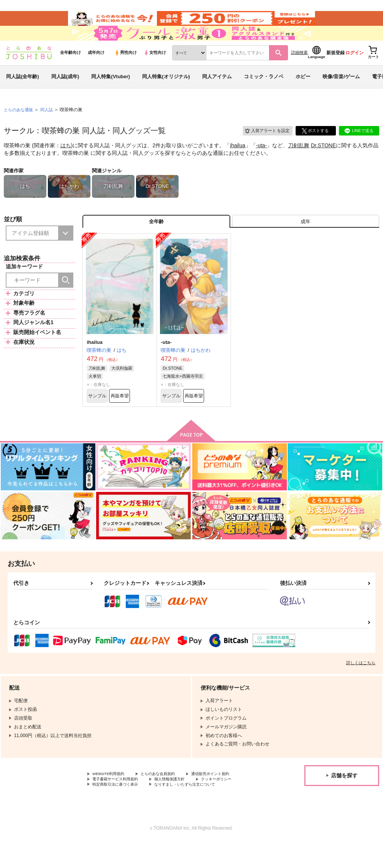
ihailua (237, 162)
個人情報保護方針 (182, 804)
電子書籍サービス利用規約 (120, 804)
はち (66, 162)
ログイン (355, 69)
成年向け (96, 69)
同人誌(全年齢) (23, 92)
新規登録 (336, 69)
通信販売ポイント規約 (228, 797)
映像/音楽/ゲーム (341, 92)
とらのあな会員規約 (168, 797)
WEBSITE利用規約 (112, 797)
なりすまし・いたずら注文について (200, 810)
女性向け (155, 69)
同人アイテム (217, 92)
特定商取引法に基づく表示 (120, 810)
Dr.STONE (323, 162)
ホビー (303, 92)
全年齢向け (70, 69)
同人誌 (50, 126)
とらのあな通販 (20, 126)
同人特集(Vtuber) (111, 92)
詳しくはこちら (361, 686)
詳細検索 (299, 69)
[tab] (306, 240)
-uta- (262, 162)
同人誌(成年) (65, 92)
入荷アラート (264, 146)
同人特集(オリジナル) (166, 92)
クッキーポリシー (234, 804)
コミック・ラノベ (264, 92)
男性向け (126, 69)
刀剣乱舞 (299, 162)
